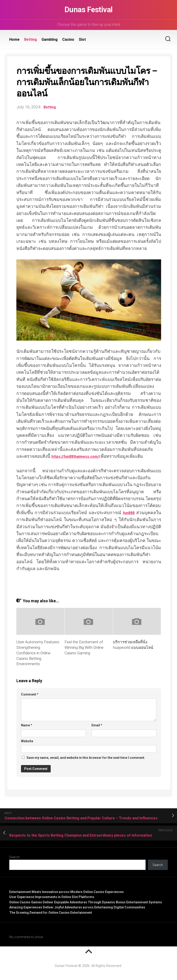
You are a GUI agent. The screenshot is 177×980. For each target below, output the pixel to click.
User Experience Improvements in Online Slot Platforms (52, 897)
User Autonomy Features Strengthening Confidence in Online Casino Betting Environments (38, 653)
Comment (30, 694)
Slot (82, 39)
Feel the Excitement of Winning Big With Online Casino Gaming (84, 647)
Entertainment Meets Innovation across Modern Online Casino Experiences (66, 892)
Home (14, 39)
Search (14, 857)
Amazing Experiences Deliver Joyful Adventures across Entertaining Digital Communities (77, 907)
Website (27, 741)
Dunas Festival (88, 10)
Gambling (50, 39)
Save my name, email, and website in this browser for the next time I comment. (86, 758)
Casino (68, 39)
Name (27, 725)
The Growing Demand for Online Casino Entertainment (51, 912)
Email (97, 725)
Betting (31, 39)
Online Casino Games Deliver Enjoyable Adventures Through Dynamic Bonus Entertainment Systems (86, 902)
